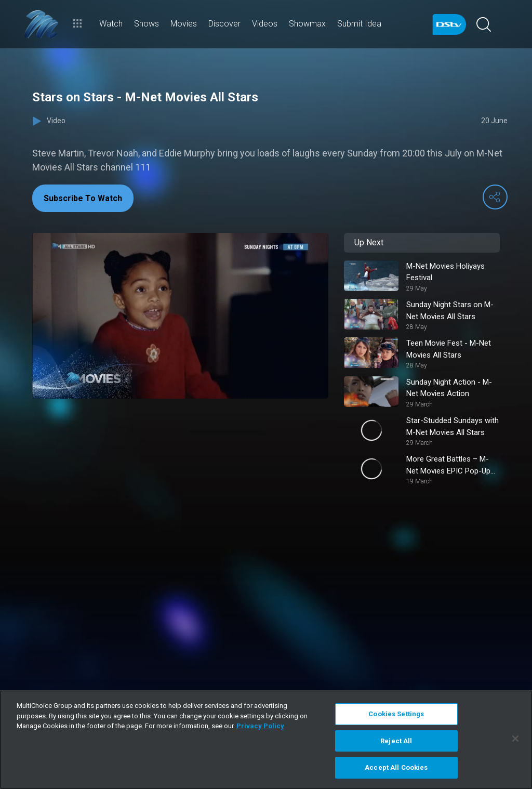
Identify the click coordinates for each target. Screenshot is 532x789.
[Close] (515, 739)
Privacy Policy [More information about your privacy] (260, 726)
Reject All (396, 741)
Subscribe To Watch (83, 198)
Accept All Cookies (396, 767)
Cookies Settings (396, 714)
